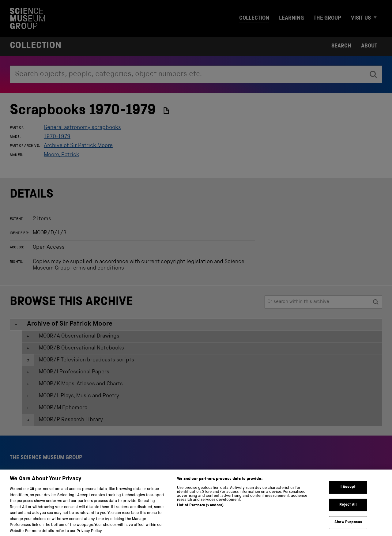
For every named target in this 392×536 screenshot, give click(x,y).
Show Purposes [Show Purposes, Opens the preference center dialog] (348, 528)
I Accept (348, 493)
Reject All (348, 510)
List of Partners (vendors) (200, 511)
